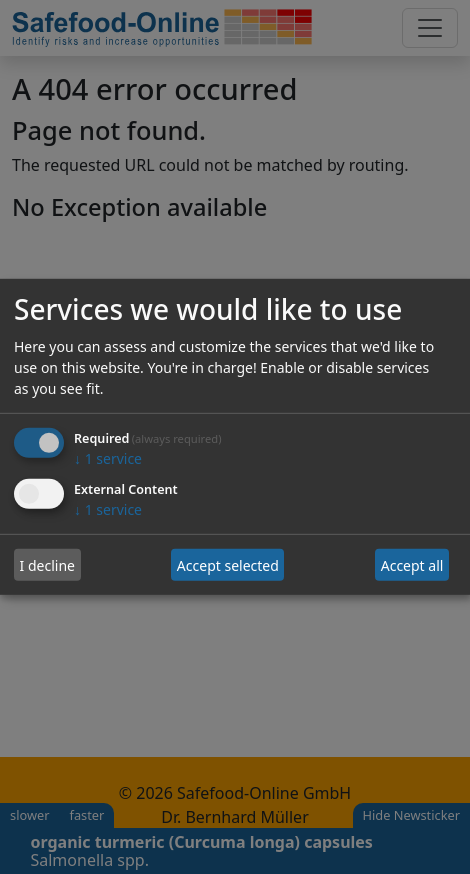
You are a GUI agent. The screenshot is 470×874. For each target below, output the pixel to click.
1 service (108, 458)
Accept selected (228, 565)
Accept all (412, 565)
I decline (47, 565)
